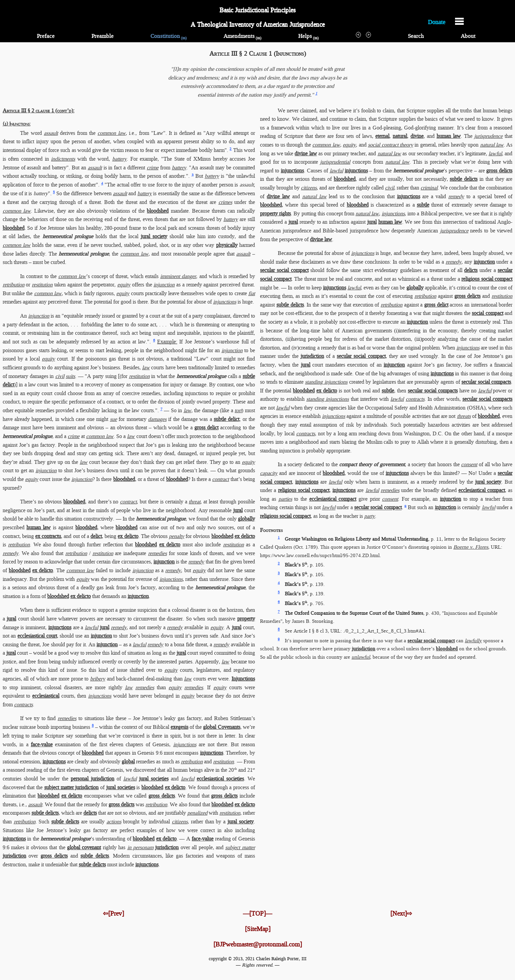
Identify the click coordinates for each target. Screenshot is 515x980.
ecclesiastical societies (220, 779)
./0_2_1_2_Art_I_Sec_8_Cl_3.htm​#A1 (384, 631)
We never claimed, (298, 111)
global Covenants (221, 727)
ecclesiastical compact (482, 490)
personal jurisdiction (92, 779)
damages (157, 419)
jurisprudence (488, 136)
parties (285, 499)
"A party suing (101, 376)
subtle (423, 205)
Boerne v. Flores (471, 547)
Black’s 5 (296, 565)
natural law (492, 145)
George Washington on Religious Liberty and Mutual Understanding (357, 539)
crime (153, 168)
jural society (154, 236)
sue (113, 419)
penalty (177, 536)
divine (417, 136)
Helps (308, 36)
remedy (11, 553)
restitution (42, 285)
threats (464, 416)
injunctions (225, 302)
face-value (42, 744)
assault (51, 133)
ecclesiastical (46, 696)
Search (416, 36)
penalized (197, 813)
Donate (437, 22)
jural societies (154, 779)
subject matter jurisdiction (71, 787)
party (370, 516)
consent (469, 464)
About (468, 36)
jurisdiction (167, 847)
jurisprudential (335, 162)
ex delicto (128, 536)
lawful (91, 627)
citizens (180, 822)
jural (238, 510)
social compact (488, 313)
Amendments (242, 36)
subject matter (240, 847)
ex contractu (48, 536)
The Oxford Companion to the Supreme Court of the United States (354, 613)
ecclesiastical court (37, 636)
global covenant (84, 847)
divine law (306, 153)
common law (112, 133)
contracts (23, 704)
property (246, 619)
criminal (429, 188)
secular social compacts (486, 382)
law (146, 367)
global (128, 761)
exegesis (179, 727)
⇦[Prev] (113, 913)
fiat (252, 293)
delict (96, 536)
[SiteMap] (258, 929)
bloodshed (158, 211)
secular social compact (284, 270)
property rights (275, 213)
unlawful (361, 657)
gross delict (206, 427)
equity (124, 285)
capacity (269, 473)
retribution (14, 285)
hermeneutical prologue (68, 236)
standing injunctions (326, 382)
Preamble (103, 36)
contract (220, 479)
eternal (382, 136)
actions (114, 822)
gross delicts (162, 796)
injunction (164, 285)
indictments (63, 159)
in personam (140, 847)
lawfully (473, 641)
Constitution (169, 36)
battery (119, 159)
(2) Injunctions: (17, 124)
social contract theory (391, 145)
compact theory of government (372, 464)
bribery (98, 679)
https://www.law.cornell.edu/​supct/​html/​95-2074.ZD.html (320, 555)
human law (39, 527)
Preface (46, 36)
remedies (157, 553)
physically (227, 245)
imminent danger (178, 276)
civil (60, 376)
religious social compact (487, 279)
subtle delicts (45, 813)
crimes (225, 202)
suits (70, 376)
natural (400, 136)
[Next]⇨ (401, 913)
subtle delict (227, 419)
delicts (90, 813)
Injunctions (243, 679)
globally (246, 519)
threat (195, 502)
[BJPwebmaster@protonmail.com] (258, 944)
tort (238, 410)
